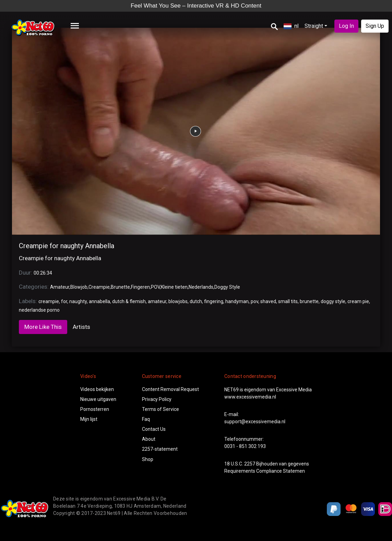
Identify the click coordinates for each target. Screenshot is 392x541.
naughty (78, 301)
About (149, 439)
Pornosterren (95, 409)
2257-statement (160, 449)
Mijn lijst (89, 419)
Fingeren (140, 287)
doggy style (333, 301)
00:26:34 (43, 273)
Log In (346, 26)
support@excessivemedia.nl (255, 422)
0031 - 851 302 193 (245, 446)
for (64, 301)
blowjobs (178, 301)
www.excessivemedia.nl (250, 397)
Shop (148, 459)
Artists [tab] (81, 327)
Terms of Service (161, 409)
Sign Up (375, 26)
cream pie (358, 301)
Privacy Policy (157, 399)
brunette (309, 301)
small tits (288, 301)
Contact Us (154, 429)
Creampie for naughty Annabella (67, 246)
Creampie (99, 287)
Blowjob (79, 287)
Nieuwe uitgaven (98, 399)
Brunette (120, 287)
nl (291, 26)
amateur (157, 301)
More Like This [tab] (43, 327)
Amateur (60, 287)
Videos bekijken (97, 389)
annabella (99, 301)
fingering (214, 301)
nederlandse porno (39, 310)
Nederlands (201, 287)
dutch (196, 301)
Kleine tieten (174, 287)
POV (155, 287)
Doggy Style (227, 287)
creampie (49, 301)
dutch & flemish (129, 301)
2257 (250, 464)
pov (254, 301)
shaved (268, 301)
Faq (146, 419)
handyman (237, 301)
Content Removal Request (170, 389)
